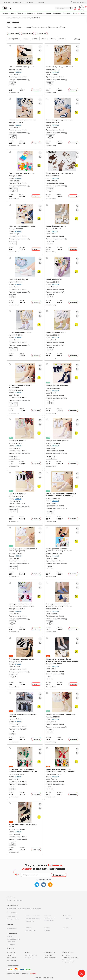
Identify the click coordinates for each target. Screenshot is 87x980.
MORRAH (18, 72)
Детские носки (41, 34)
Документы (11, 944)
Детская (28, 928)
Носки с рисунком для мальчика (59, 67)
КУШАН (55, 231)
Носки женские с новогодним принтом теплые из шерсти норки (23, 770)
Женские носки (14, 34)
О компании (11, 916)
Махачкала (7, 2)
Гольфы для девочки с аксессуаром (61, 714)
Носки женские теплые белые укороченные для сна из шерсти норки (62, 660)
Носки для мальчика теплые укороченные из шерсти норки (59, 605)
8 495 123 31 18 (11, 955)
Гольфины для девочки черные (22, 659)
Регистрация (81, 2)
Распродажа (66, 13)
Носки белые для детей (56, 226)
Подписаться (59, 875)
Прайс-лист (11, 942)
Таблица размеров (14, 939)
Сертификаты (67, 918)
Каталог (83, 13)
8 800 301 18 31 (12, 961)
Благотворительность (33, 918)
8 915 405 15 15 (12, 958)
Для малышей (12, 928)
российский (59, 292)
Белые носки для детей (56, 332)
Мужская (47, 930)
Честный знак (68, 916)
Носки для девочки (54, 279)
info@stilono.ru (30, 958)
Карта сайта (30, 921)
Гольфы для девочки (17, 440)
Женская (47, 928)
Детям (13, 13)
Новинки (48, 13)
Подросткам (21, 13)
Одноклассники (25, 909)
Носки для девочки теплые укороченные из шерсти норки (59, 550)
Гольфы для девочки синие (57, 385)
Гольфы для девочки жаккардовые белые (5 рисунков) (23, 550)
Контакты (41, 2)
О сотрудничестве (13, 919)
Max (10, 900)
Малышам (5, 13)
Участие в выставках (33, 916)
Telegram (37, 909)
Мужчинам (40, 13)
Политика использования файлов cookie (49, 918)
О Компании (17, 2)
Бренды (75, 13)
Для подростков (31, 930)
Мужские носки (28, 34)
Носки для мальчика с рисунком (59, 173)
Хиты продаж (57, 13)
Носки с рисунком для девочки (22, 67)
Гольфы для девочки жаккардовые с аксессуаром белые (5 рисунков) (61, 495)
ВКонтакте (12, 909)
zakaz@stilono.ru (31, 955)
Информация (29, 2)
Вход (73, 2)
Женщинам (30, 13)
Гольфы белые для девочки (57, 440)
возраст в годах (23, 80)
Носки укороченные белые (20, 332)
